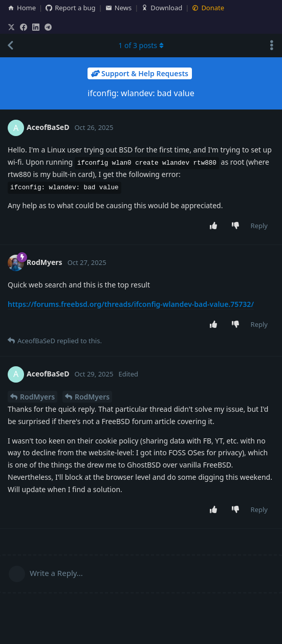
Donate (208, 8)
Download (162, 8)
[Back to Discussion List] (10, 46)
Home (22, 8)
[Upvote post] (215, 226)
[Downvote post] (237, 226)
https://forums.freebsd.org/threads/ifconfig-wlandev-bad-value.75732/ (131, 304)
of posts (141, 45)
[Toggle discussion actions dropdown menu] (272, 46)
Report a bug (70, 8)
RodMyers (37, 397)
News (118, 8)
